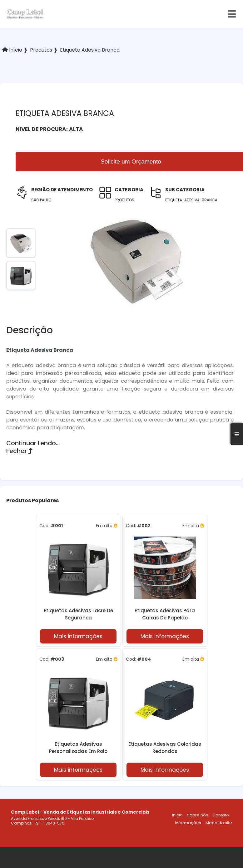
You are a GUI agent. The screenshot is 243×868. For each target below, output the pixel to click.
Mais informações (78, 636)
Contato (221, 815)
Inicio (177, 815)
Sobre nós (198, 815)
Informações (188, 823)
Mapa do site (219, 823)
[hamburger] (232, 14)
